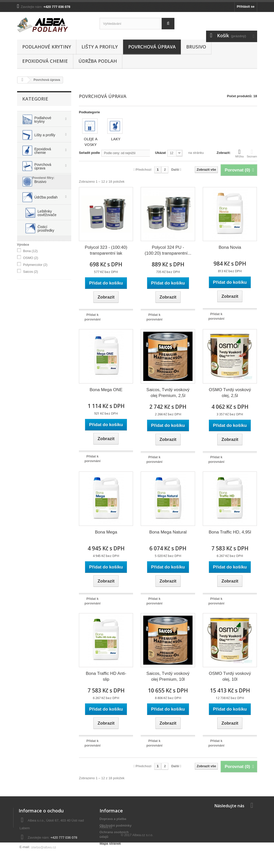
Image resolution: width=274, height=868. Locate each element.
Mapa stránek (110, 843)
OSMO (31, 293)
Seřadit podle (89, 153)
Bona (30, 286)
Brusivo (196, 47)
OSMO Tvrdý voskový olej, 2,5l (230, 393)
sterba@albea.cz (43, 847)
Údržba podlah (98, 61)
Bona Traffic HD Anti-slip (106, 676)
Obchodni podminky (116, 826)
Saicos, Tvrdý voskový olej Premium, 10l (168, 676)
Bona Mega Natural (168, 532)
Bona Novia (230, 247)
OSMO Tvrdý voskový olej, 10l (230, 676)
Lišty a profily (100, 47)
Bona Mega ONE (106, 390)
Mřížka (239, 153)
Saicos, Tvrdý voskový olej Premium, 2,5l (168, 393)
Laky (116, 139)
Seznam (252, 153)
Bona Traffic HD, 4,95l (230, 532)
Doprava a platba (113, 819)
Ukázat (160, 153)
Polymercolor (35, 300)
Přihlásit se (246, 7)
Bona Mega (106, 532)
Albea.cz (106, 852)
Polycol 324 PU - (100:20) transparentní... (168, 250)
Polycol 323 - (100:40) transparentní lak (106, 250)
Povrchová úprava (152, 47)
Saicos (31, 307)
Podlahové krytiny (47, 47)
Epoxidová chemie (45, 61)
